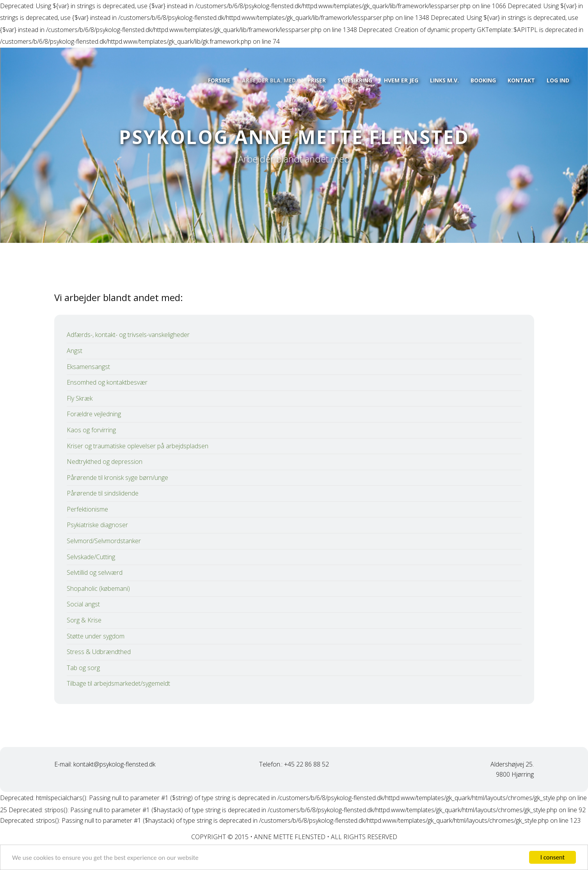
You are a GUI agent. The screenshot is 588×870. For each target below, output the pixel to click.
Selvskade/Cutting (91, 557)
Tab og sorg (83, 668)
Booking (483, 80)
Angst (75, 351)
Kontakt (521, 80)
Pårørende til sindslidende (103, 493)
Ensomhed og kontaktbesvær (107, 382)
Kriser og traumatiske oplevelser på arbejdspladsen (138, 446)
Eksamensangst (88, 367)
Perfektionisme (87, 509)
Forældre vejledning (94, 414)
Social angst (83, 604)
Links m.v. (444, 80)
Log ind (558, 80)
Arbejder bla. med (269, 80)
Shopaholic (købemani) (98, 588)
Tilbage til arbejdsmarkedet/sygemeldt (118, 683)
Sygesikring (355, 80)
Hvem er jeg (401, 80)
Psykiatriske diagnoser (97, 525)
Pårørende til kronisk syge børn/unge (117, 478)
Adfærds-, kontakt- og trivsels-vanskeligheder (128, 335)
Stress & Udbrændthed (99, 652)
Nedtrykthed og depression (105, 462)
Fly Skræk (80, 398)
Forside (219, 80)
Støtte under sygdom (96, 636)
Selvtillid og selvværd (95, 572)
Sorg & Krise (84, 620)
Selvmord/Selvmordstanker (104, 541)
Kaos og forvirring (91, 430)
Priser (317, 80)
